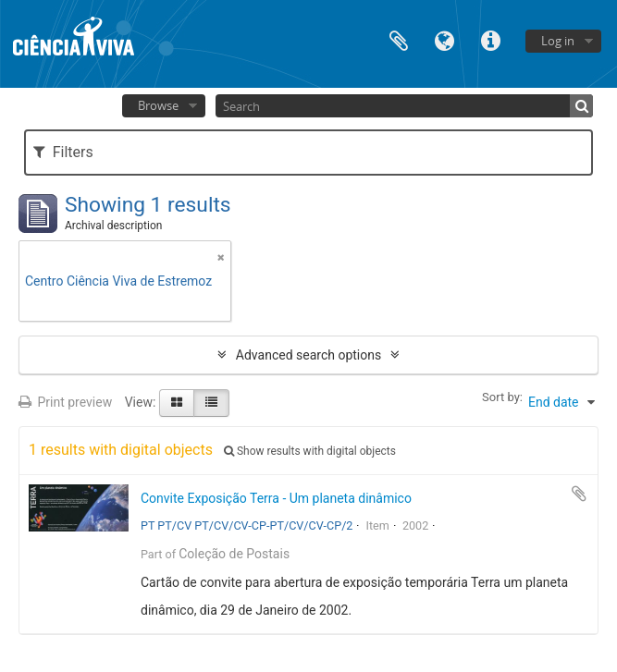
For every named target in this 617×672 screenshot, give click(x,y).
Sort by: (502, 397)
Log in (558, 41)
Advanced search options (308, 355)
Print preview (65, 402)
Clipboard (399, 39)
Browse (158, 105)
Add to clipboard (579, 494)
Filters (63, 152)
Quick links (491, 39)
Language (445, 39)
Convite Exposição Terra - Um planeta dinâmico (276, 498)
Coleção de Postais (234, 554)
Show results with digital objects (310, 451)
